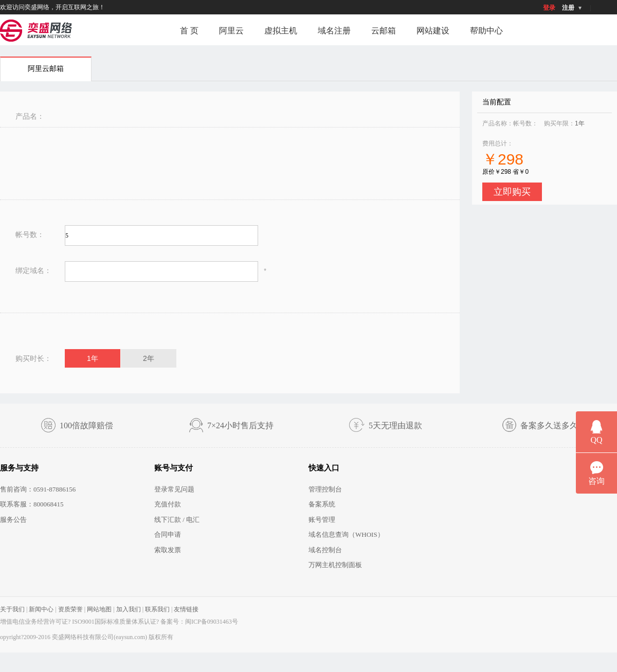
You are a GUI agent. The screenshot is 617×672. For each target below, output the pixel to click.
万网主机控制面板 (335, 565)
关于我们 (12, 609)
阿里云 (231, 31)
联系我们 (157, 609)
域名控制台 (325, 550)
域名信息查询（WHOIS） (346, 534)
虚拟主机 (281, 31)
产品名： (30, 116)
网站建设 (433, 31)
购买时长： (33, 358)
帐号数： (30, 234)
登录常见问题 (174, 489)
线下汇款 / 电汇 (177, 520)
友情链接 (186, 609)
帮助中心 (486, 31)
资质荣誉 (70, 609)
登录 (549, 8)
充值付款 (168, 504)
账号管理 (322, 520)
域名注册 (334, 31)
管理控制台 (325, 489)
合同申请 (168, 534)
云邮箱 (384, 31)
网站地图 (99, 609)
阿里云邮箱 (46, 69)
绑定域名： (33, 270)
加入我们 (129, 609)
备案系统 (322, 504)
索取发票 (168, 550)
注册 (568, 8)
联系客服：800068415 (32, 504)
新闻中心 (41, 609)
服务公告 (13, 520)
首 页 (189, 31)
